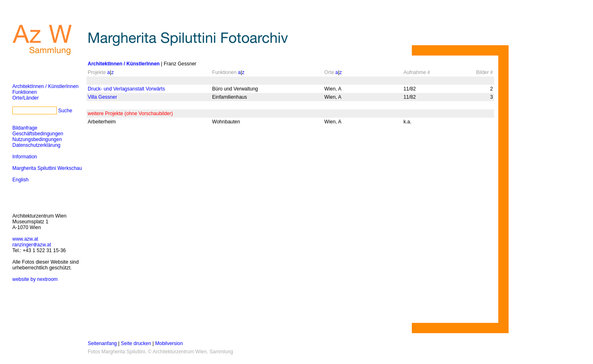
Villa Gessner (102, 97)
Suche (65, 111)
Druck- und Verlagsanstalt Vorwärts (126, 89)
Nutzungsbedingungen (37, 139)
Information (25, 157)
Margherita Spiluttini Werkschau (47, 168)
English (20, 180)
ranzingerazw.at (32, 245)
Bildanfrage (25, 128)
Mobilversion (169, 343)
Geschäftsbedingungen (38, 134)
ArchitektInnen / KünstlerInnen (46, 86)
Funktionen (25, 92)
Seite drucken (136, 343)
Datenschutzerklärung (36, 145)
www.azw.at (25, 239)
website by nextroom (35, 279)
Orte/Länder (26, 98)
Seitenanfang (102, 343)
